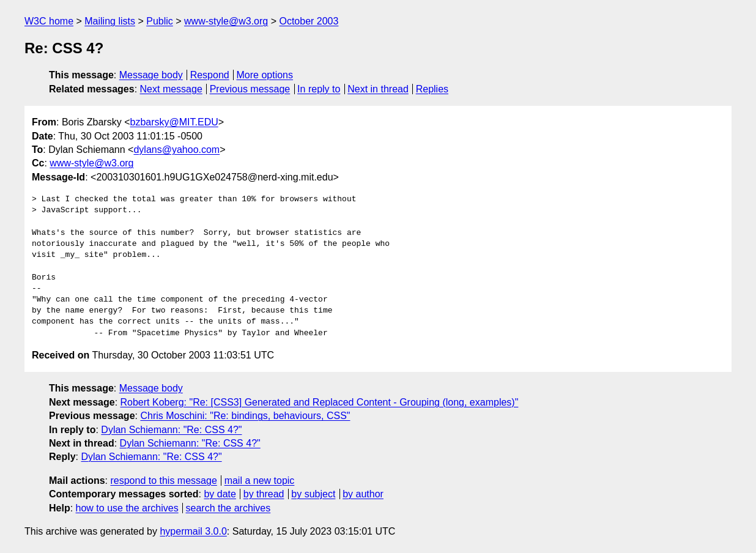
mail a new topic (260, 481)
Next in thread (378, 89)
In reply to (319, 89)
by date (220, 494)
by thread (264, 494)
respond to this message (163, 481)
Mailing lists (110, 21)
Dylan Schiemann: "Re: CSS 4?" (171, 430)
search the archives (228, 508)
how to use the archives (127, 508)
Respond (210, 75)
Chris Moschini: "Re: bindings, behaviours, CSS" (245, 416)
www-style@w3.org (226, 21)
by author (363, 494)
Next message (171, 89)
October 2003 (309, 21)
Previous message (250, 89)
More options (265, 75)
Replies (432, 89)
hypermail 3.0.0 (193, 531)
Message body (151, 75)
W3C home (49, 21)
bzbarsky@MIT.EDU (174, 122)
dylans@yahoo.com (176, 150)
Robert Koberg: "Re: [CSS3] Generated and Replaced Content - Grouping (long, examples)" (320, 402)
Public (160, 21)
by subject (313, 494)
